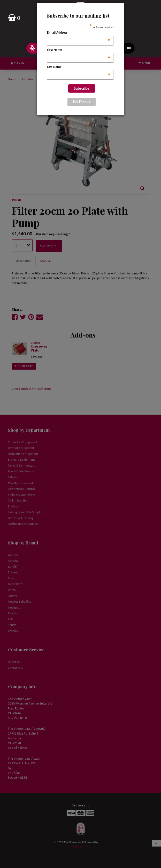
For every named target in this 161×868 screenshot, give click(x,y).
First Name (79, 50)
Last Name (79, 67)
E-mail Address (79, 33)
